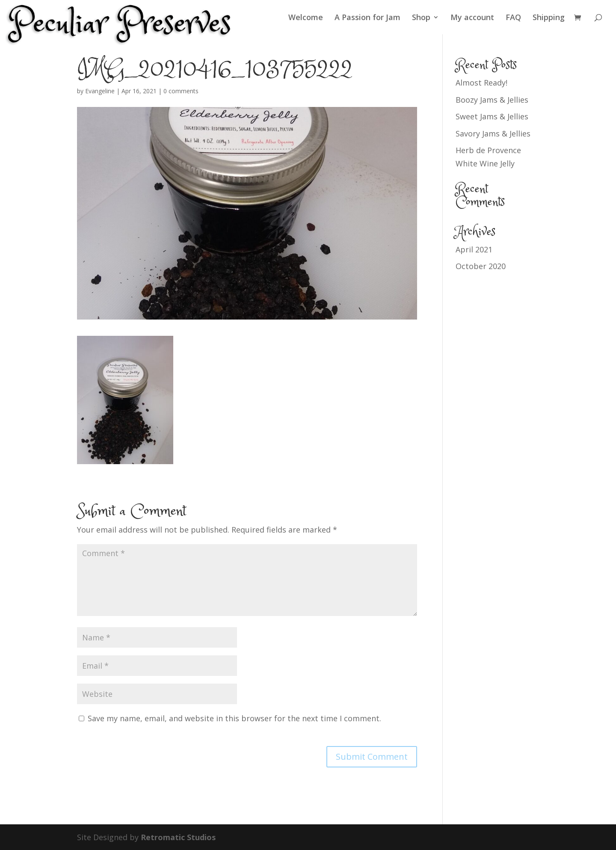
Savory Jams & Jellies (493, 133)
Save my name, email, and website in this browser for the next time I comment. (234, 718)
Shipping (549, 18)
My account (472, 18)
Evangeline (100, 91)
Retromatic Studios (178, 837)
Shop (421, 18)
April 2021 (474, 249)
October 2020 (481, 266)
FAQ (513, 18)
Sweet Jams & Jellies (492, 116)
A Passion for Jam (367, 18)
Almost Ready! (481, 83)
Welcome (306, 18)
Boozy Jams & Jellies (492, 100)
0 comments (181, 91)
